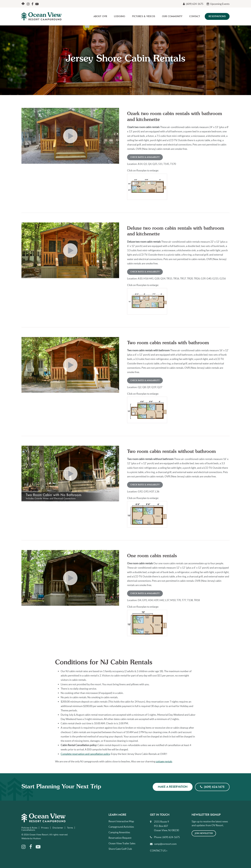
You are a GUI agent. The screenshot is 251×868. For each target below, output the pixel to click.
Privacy (45, 828)
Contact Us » (159, 851)
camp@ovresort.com (165, 844)
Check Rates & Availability (145, 157)
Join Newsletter (204, 833)
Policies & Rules (29, 828)
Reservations (217, 16)
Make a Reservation (173, 787)
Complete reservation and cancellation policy (85, 754)
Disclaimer (58, 828)
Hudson (37, 838)
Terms (70, 828)
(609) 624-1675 (193, 4)
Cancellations (28, 830)
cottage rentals (164, 761)
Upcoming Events (218, 4)
